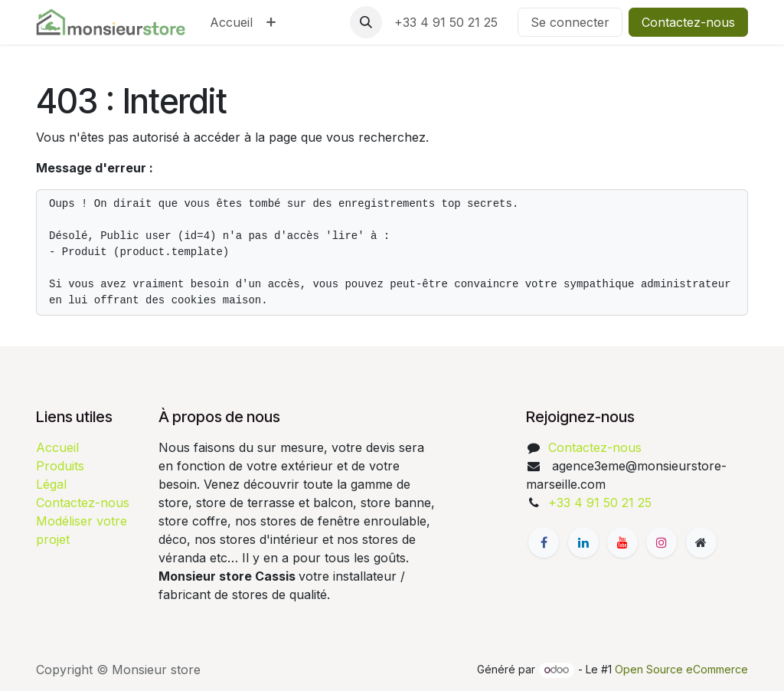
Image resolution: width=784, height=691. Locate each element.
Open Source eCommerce (681, 669)
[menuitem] (231, 22)
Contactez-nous (688, 22)
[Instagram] (661, 542)
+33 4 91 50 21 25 (450, 22)
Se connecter (570, 22)
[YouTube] (622, 542)
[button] (366, 22)
